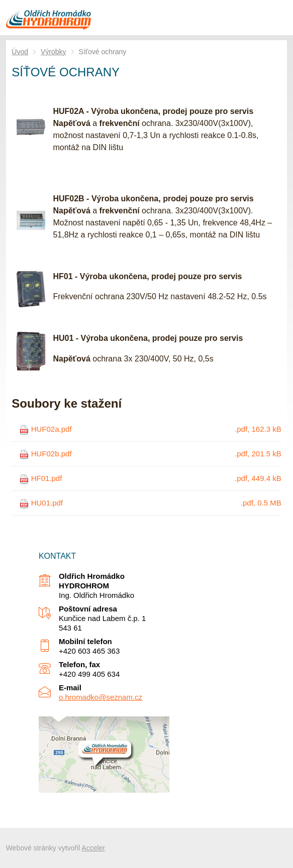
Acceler (93, 848)
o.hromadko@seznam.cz (101, 697)
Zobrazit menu (275, 18)
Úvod (20, 52)
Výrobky (54, 52)
